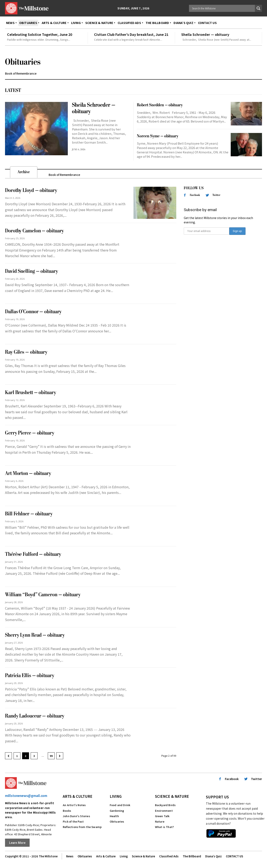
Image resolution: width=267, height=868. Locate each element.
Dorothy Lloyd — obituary (31, 190)
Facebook (195, 195)
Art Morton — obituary (28, 473)
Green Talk (162, 816)
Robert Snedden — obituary (160, 105)
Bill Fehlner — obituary (29, 514)
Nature (160, 821)
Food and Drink (120, 805)
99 (51, 756)
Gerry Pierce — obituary (30, 433)
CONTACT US (234, 856)
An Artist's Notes (74, 805)
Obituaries (117, 821)
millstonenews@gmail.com (26, 796)
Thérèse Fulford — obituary (33, 554)
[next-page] (60, 756)
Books (67, 811)
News (70, 856)
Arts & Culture (78, 796)
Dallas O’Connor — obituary (33, 312)
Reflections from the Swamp (82, 827)
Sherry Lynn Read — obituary (35, 635)
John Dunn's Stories (76, 816)
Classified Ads (169, 856)
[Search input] (223, 8)
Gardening (117, 811)
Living (116, 796)
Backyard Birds (165, 805)
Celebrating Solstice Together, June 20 (40, 34)
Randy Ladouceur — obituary (35, 716)
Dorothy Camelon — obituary (34, 231)
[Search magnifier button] (258, 8)
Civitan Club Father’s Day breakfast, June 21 (131, 34)
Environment (164, 811)
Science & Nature (172, 796)
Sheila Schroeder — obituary (205, 34)
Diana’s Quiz (213, 856)
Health (114, 816)
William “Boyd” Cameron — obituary (43, 595)
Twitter (216, 195)
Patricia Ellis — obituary (30, 676)
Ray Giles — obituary (26, 352)
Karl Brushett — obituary (31, 393)
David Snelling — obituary (31, 271)
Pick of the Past (73, 821)
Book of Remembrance (21, 73)
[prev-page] (8, 756)
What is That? (165, 827)
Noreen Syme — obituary (158, 136)
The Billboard (192, 856)
